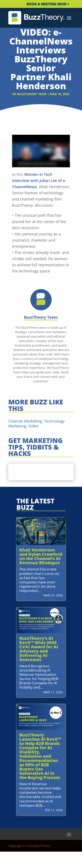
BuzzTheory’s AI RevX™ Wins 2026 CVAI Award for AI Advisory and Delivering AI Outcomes (39, 649)
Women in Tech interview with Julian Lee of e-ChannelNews (39, 180)
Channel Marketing (25, 421)
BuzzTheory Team (32, 94)
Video (33, 426)
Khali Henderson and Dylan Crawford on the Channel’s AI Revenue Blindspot (41, 556)
